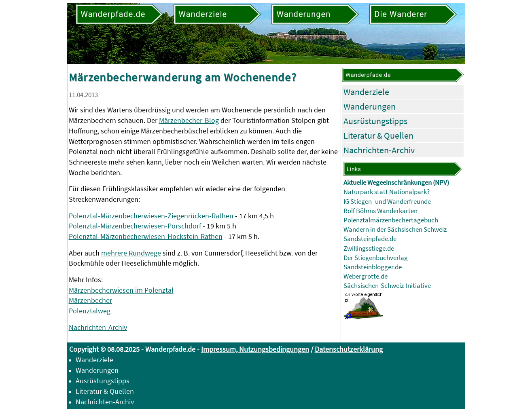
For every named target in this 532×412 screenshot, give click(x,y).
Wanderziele (366, 92)
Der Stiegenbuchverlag (376, 258)
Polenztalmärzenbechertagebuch (391, 220)
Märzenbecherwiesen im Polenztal (121, 290)
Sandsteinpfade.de (370, 239)
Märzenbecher (90, 300)
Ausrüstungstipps (375, 121)
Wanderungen (370, 106)
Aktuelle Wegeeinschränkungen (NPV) (396, 183)
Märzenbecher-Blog (189, 120)
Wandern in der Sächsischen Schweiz (395, 229)
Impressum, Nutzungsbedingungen (255, 349)
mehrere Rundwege (131, 253)
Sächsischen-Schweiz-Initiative (387, 286)
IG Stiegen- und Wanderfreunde (387, 202)
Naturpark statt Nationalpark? (387, 192)
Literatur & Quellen (378, 135)
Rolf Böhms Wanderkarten (380, 211)
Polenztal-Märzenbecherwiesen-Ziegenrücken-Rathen (151, 216)
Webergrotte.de (366, 276)
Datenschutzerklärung (349, 349)
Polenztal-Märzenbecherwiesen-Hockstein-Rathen (146, 236)
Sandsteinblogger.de (373, 267)
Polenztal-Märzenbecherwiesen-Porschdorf (135, 226)
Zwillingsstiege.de (369, 248)
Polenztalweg (90, 311)
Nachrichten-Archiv (98, 327)
